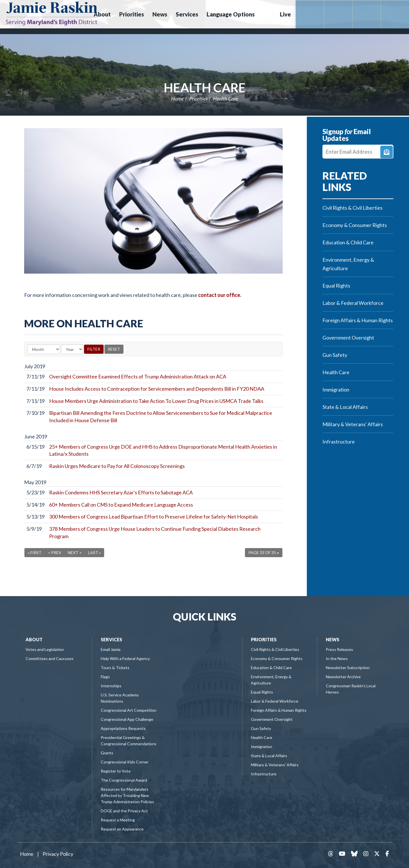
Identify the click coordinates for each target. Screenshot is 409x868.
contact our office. (220, 295)
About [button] (102, 14)
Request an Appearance (122, 829)
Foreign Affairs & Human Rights (358, 320)
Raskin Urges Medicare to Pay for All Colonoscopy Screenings (117, 466)
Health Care (205, 88)
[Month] (44, 349)
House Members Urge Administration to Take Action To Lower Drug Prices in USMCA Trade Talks (156, 401)
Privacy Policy (58, 854)
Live (285, 14)
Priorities (198, 99)
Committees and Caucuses (50, 658)
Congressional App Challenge (127, 719)
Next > (75, 552)
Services (111, 639)
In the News (337, 658)
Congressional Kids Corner (125, 762)
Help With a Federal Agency (125, 658)
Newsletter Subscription (348, 668)
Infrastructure (339, 442)
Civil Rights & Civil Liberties (353, 208)
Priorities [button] (132, 14)
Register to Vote (116, 771)
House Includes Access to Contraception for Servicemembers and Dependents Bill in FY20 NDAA (157, 389)
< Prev (55, 552)
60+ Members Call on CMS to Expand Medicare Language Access (121, 505)
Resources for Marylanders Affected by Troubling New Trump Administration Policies (127, 795)
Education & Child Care (348, 242)
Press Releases (339, 649)
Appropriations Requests (123, 728)
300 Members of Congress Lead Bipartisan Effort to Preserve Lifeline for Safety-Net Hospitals (154, 517)
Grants (107, 753)
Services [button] (187, 14)
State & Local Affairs (345, 407)
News (333, 639)
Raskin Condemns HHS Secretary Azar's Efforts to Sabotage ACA (121, 492)
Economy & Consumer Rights (355, 225)
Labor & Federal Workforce (353, 303)
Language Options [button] (231, 14)
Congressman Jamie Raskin (52, 13)
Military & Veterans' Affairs (353, 424)
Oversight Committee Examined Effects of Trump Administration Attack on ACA (138, 376)
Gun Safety (335, 355)
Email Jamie (111, 649)
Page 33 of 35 (264, 552)
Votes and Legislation (45, 649)
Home (177, 99)
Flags (105, 677)
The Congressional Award (124, 780)
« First (35, 552)
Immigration (336, 390)
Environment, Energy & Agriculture (348, 264)
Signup (387, 152)
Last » (95, 552)
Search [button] (267, 14)
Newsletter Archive (343, 677)
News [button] (160, 14)
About (34, 639)
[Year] (72, 349)
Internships (111, 686)
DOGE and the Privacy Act (124, 811)
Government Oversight (348, 338)
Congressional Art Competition (129, 710)
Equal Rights (336, 286)
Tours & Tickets (115, 668)
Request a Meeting (118, 820)
